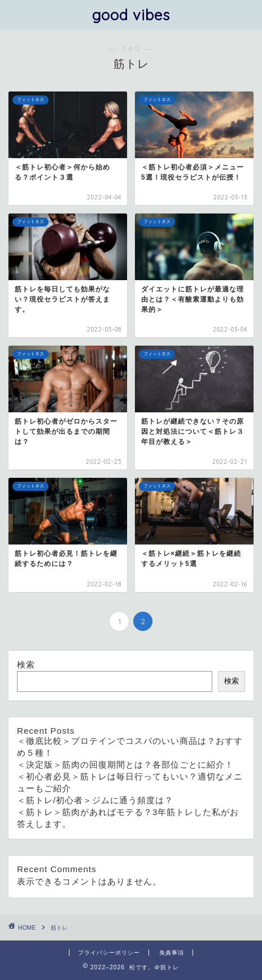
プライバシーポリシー (109, 953)
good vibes (131, 15)
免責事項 (172, 953)
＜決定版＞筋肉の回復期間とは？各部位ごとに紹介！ (125, 765)
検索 (26, 665)
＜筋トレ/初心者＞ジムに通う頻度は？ (95, 800)
